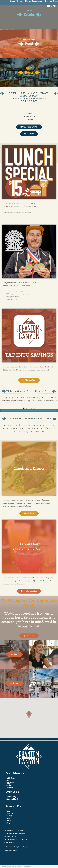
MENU (53, 7)
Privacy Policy (27, 867)
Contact (8, 818)
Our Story (9, 816)
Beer (7, 781)
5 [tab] (34, 409)
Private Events (10, 814)
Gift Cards (9, 823)
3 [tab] (29, 409)
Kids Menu (9, 788)
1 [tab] (24, 409)
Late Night (9, 785)
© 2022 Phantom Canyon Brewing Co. (12, 867)
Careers (8, 821)
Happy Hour (10, 783)
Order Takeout (16, 2)
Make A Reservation (34, 2)
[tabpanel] (29, 410)
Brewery (9, 811)
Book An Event (51, 2)
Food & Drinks (11, 778)
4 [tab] (32, 409)
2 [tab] (26, 409)
